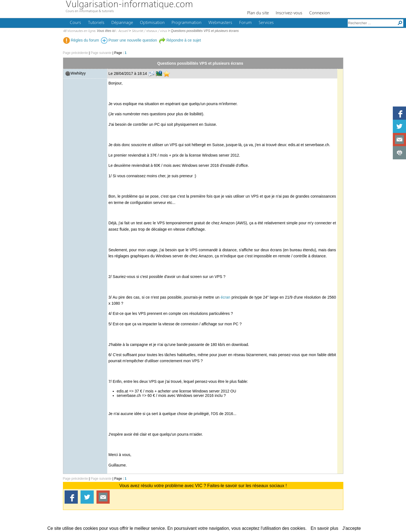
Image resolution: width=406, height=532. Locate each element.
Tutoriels (96, 23)
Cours (75, 23)
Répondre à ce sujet (180, 40)
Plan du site (258, 13)
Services (266, 23)
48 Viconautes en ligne (79, 31)
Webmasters (220, 23)
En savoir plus (324, 528)
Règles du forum (81, 40)
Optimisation (152, 23)
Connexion (320, 13)
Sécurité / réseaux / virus (149, 31)
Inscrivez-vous (289, 13)
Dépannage (122, 23)
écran (226, 297)
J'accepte (352, 528)
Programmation (187, 23)
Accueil (123, 31)
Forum (245, 23)
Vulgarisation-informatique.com (129, 5)
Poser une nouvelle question (129, 40)
